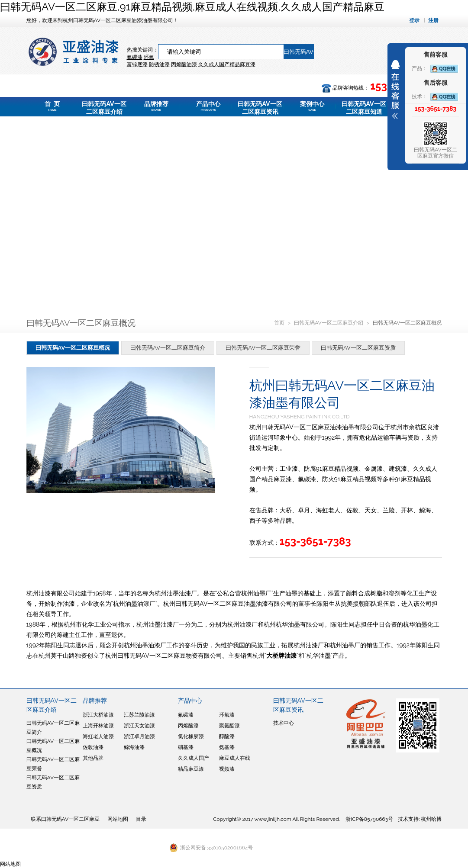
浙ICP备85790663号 (369, 819)
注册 (433, 20)
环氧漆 (227, 715)
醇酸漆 (227, 736)
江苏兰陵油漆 (139, 715)
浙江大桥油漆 (98, 715)
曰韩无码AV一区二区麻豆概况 (73, 348)
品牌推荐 (156, 106)
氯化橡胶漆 (191, 736)
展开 (395, 90)
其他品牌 (93, 758)
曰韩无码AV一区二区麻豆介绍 (104, 108)
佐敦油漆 (93, 747)
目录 (141, 819)
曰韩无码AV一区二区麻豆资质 (358, 348)
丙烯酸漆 (188, 726)
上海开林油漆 (98, 726)
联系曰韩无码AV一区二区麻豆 (65, 819)
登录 (414, 20)
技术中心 (284, 723)
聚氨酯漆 (229, 726)
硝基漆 (186, 747)
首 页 (52, 106)
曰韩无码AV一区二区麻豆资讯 (260, 108)
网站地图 (118, 819)
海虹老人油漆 (98, 736)
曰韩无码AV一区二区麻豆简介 (168, 348)
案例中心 (312, 106)
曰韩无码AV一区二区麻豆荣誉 (263, 348)
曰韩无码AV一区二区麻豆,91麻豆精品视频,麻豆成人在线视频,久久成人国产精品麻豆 (192, 7)
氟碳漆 (135, 57)
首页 (280, 323)
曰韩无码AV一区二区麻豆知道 (364, 108)
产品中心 (208, 106)
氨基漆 (227, 747)
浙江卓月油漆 (139, 736)
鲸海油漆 (134, 747)
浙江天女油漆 (139, 726)
